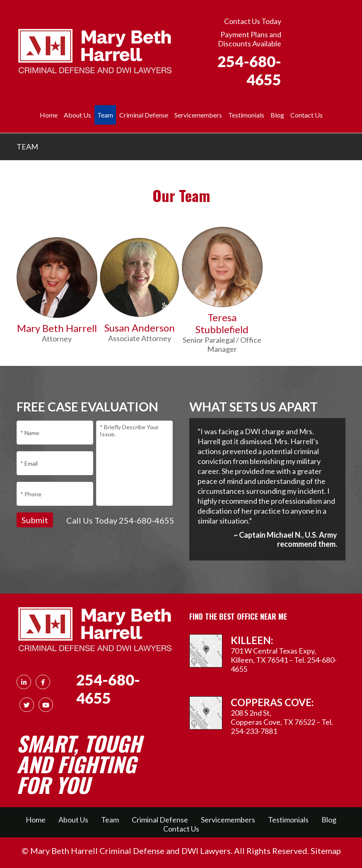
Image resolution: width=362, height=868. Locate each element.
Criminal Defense (144, 115)
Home (49, 115)
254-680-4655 (249, 70)
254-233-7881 (254, 731)
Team (110, 820)
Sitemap (326, 851)
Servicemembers (198, 115)
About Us (77, 115)
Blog (277, 115)
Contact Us (306, 115)
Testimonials (246, 115)
